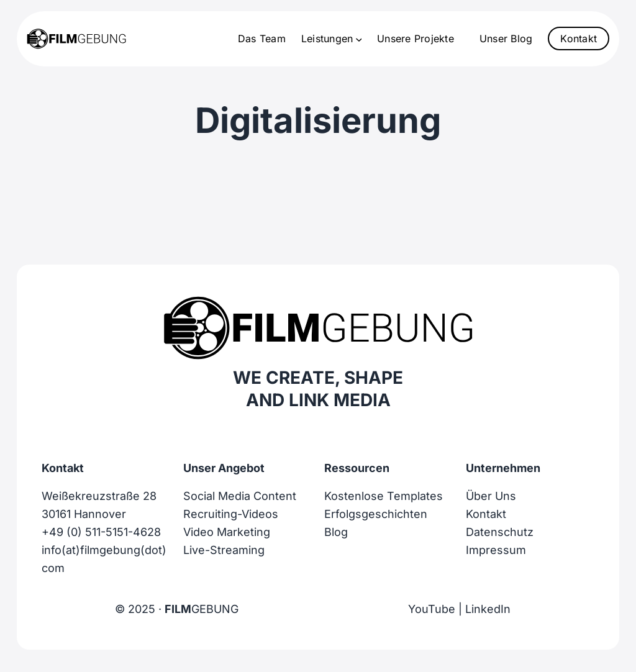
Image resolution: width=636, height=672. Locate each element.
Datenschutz (500, 532)
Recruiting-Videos (231, 514)
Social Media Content (240, 496)
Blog (336, 532)
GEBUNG (202, 609)
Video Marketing (227, 532)
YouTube (432, 609)
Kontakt (579, 39)
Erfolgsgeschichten (376, 514)
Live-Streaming (224, 550)
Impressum (496, 550)
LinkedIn (488, 609)
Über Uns (491, 496)
